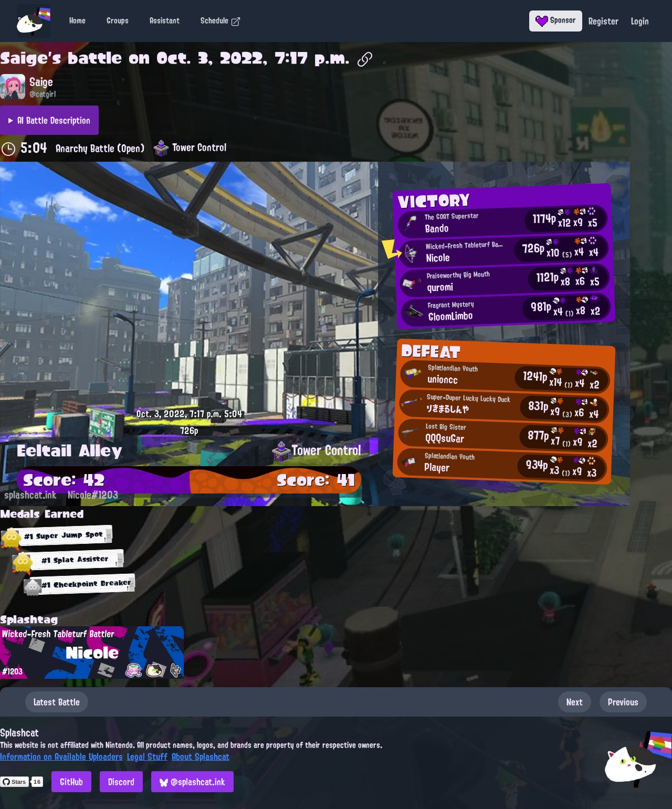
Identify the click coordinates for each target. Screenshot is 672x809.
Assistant (165, 20)
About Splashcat (201, 757)
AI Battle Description (54, 120)
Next (575, 702)
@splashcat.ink (192, 782)
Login (640, 21)
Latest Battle (57, 702)
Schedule (221, 20)
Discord (121, 782)
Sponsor (556, 20)
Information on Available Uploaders (61, 757)
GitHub (71, 782)
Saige (24, 58)
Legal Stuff (147, 757)
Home (77, 20)
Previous (623, 702)
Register (603, 21)
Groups (118, 20)
